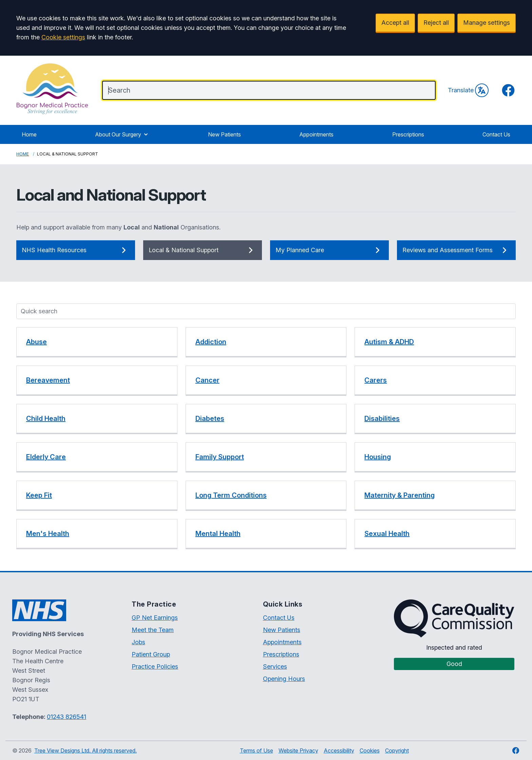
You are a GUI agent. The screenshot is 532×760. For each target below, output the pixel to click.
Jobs (138, 642)
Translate (468, 90)
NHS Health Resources (76, 250)
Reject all (436, 23)
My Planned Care (329, 250)
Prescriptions (408, 134)
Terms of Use (256, 750)
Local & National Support (203, 250)
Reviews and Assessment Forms (456, 250)
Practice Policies (155, 666)
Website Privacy (298, 750)
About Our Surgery (122, 134)
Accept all (395, 23)
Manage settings (487, 23)
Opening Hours (284, 679)
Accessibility (339, 750)
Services (275, 666)
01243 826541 (66, 717)
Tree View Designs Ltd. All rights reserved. (85, 750)
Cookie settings (63, 37)
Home (29, 134)
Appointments (316, 134)
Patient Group (151, 654)
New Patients (224, 134)
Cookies (370, 750)
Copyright (397, 750)
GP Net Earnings (155, 618)
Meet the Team (153, 630)
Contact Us (496, 134)
